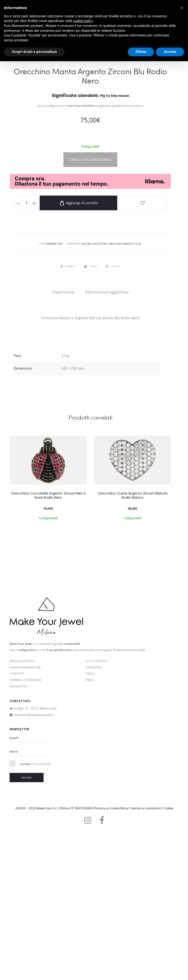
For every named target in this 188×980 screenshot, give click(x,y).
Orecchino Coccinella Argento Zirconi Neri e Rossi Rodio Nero (48, 642)
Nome (14, 898)
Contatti (17, 821)
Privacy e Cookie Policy (112, 955)
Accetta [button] (170, 52)
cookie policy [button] (83, 21)
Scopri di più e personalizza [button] (34, 52)
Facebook (65, 413)
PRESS (90, 827)
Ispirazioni (94, 814)
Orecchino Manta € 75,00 (125, 390)
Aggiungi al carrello (94, 350)
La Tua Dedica (96, 808)
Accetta (36, 911)
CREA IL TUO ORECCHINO (90, 306)
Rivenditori (18, 833)
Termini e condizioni (145, 955)
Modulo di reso (22, 808)
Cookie (168, 955)
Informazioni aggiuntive (107, 439)
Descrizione (63, 439)
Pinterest (116, 413)
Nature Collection (94, 390)
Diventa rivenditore (25, 814)
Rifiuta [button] (141, 52)
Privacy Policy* (41, 911)
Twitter (90, 413)
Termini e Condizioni (25, 827)
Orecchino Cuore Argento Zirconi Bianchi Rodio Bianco (133, 642)
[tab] (63, 439)
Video (90, 821)
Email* (14, 885)
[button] (182, 8)
